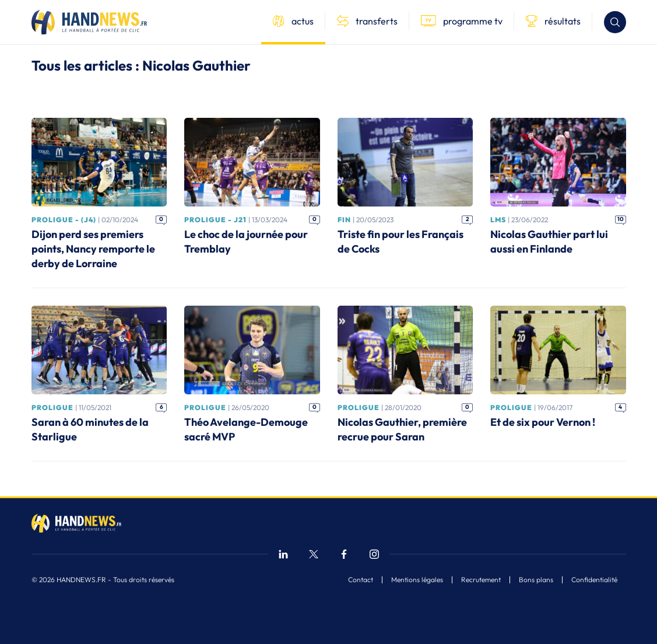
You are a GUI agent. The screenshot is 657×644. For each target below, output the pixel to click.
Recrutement (481, 580)
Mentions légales (417, 580)
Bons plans (536, 580)
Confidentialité (594, 580)
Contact (361, 580)
